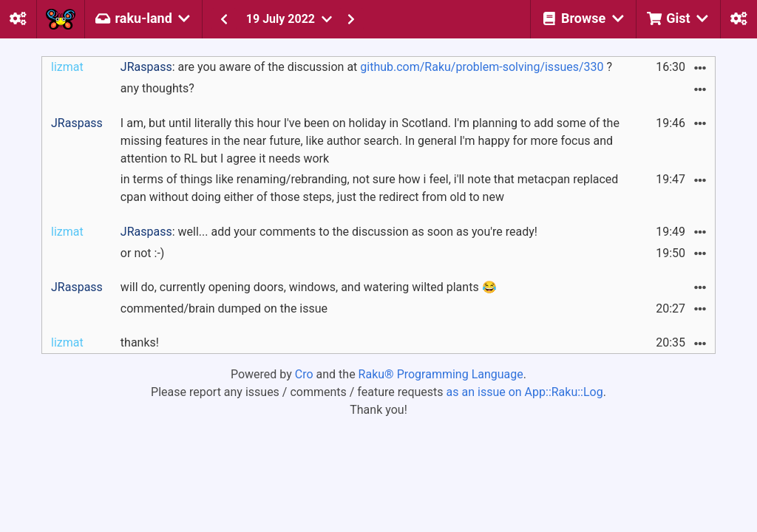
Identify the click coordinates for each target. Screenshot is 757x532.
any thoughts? (157, 88)
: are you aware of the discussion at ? (366, 67)
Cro (304, 374)
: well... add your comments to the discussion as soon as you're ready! (329, 232)
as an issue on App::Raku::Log (525, 392)
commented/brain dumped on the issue (224, 308)
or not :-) (143, 253)
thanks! (140, 342)
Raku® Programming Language (441, 374)
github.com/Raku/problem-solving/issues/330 (482, 67)
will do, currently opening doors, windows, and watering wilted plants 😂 (309, 287)
